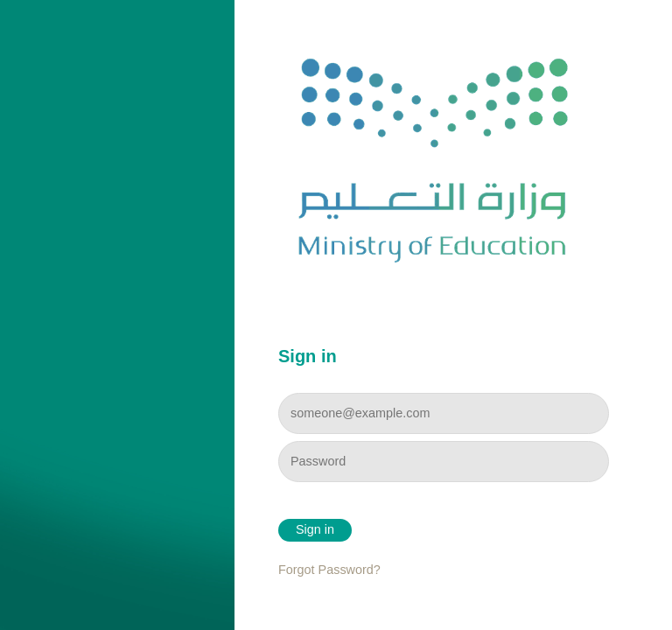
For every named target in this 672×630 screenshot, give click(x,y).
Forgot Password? (329, 570)
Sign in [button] (315, 529)
